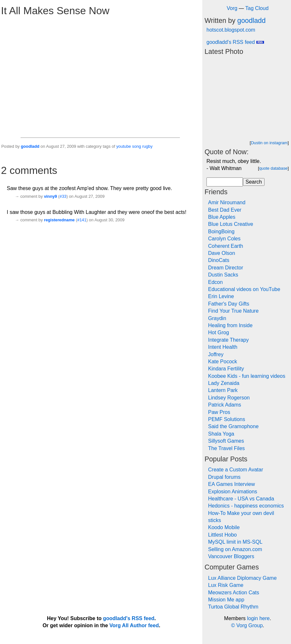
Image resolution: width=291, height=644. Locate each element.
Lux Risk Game (226, 585)
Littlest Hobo (222, 535)
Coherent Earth (226, 246)
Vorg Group (249, 625)
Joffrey (216, 354)
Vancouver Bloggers (231, 556)
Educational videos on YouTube (244, 289)
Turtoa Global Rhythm (233, 607)
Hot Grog (219, 332)
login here (258, 618)
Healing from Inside (230, 325)
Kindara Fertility (226, 369)
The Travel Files (226, 448)
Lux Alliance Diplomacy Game (242, 578)
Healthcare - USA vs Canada (241, 499)
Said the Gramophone (233, 426)
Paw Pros (219, 412)
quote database (273, 168)
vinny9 (50, 196)
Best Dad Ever (225, 210)
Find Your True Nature (233, 311)
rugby (147, 146)
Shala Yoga (221, 434)
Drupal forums (224, 477)
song (136, 146)
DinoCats (219, 260)
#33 (63, 196)
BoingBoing (221, 231)
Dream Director (226, 268)
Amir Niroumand (227, 202)
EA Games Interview (231, 484)
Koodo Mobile (224, 527)
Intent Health (223, 347)
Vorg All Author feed (134, 625)
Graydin (217, 318)
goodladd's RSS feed (235, 42)
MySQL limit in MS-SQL (235, 542)
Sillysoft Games (226, 441)
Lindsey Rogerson (229, 398)
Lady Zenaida (224, 383)
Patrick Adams (225, 405)
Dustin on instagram (269, 143)
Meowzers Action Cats (234, 593)
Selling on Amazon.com (235, 549)
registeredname (59, 220)
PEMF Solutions (227, 419)
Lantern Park (223, 390)
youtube (124, 146)
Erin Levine (221, 296)
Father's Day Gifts (229, 304)
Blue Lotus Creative (231, 224)
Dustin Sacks (223, 275)
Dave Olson (222, 253)
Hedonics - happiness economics (246, 506)
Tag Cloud (257, 8)
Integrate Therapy (228, 340)
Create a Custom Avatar (236, 470)
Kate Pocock (223, 362)
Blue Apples (222, 217)
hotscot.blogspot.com (231, 30)
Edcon (215, 282)
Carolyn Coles (224, 239)
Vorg (232, 8)
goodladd (30, 146)
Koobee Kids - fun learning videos (247, 376)
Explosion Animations (233, 492)
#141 (82, 220)
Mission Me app (226, 600)
